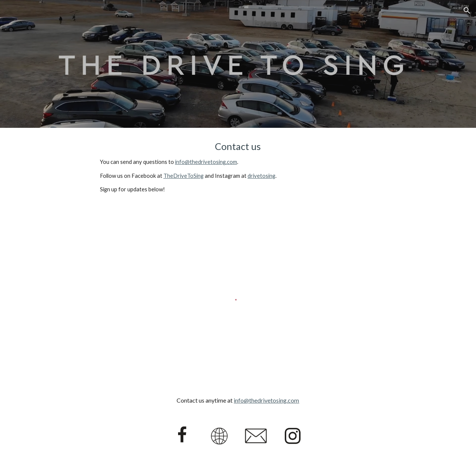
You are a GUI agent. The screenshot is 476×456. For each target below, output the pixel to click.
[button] (467, 11)
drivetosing (261, 176)
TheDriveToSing (184, 176)
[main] (238, 167)
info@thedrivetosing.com (206, 162)
